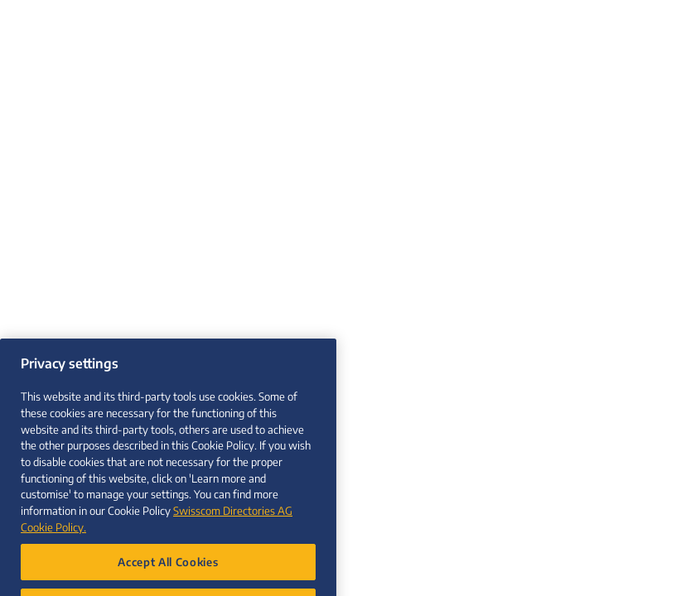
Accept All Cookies (168, 572)
